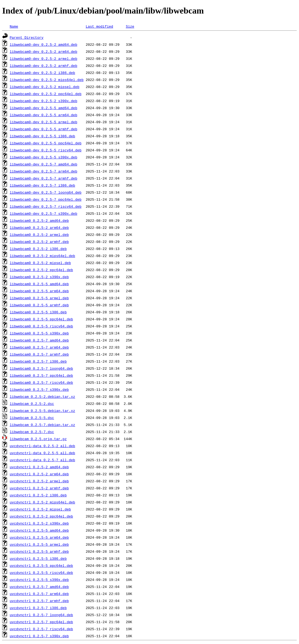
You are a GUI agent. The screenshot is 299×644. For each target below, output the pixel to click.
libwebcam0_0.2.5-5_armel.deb (39, 298)
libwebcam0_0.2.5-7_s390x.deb (39, 389)
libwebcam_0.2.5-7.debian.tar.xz (42, 425)
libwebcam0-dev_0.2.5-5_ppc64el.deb (46, 143)
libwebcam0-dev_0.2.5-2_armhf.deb (44, 66)
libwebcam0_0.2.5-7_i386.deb (38, 361)
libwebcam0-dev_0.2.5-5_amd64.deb (44, 108)
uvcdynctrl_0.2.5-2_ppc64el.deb (41, 516)
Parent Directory (27, 37)
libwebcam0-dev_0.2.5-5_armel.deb (44, 122)
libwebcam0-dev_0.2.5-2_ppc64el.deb (46, 94)
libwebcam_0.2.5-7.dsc (32, 432)
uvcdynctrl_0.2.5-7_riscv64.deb (41, 629)
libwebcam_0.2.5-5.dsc (32, 418)
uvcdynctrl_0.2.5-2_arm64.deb (39, 474)
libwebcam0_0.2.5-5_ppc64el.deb (41, 319)
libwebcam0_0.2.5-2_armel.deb (39, 235)
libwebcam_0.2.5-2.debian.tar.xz (42, 396)
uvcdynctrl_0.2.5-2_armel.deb (39, 481)
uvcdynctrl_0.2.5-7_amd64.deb (39, 587)
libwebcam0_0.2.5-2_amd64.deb (39, 220)
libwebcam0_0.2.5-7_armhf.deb (39, 354)
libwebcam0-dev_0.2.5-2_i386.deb (42, 73)
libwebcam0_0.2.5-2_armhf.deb (39, 242)
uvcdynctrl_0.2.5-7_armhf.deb (39, 601)
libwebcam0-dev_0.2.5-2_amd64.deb (44, 44)
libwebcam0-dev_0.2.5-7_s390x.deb (44, 213)
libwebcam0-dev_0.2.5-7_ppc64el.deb (46, 199)
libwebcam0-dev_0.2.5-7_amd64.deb (44, 164)
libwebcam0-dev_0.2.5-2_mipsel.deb (45, 87)
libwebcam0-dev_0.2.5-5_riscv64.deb (46, 150)
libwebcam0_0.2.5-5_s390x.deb (39, 333)
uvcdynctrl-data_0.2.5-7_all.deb (42, 460)
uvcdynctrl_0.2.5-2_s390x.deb (39, 523)
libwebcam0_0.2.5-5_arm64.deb (39, 291)
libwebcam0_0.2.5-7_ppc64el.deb (41, 375)
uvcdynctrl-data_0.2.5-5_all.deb (42, 453)
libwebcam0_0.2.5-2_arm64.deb (39, 227)
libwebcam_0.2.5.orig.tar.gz (38, 439)
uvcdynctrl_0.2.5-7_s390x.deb (39, 636)
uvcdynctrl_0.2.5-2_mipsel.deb (40, 509)
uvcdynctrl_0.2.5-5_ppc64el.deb (41, 565)
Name (14, 26)
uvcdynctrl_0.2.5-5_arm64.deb (39, 537)
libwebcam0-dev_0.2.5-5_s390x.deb (44, 157)
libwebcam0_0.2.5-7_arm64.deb (39, 347)
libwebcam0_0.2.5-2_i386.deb (38, 249)
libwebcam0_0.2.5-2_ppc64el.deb (41, 270)
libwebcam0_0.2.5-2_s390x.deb (39, 277)
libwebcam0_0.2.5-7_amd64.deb (39, 340)
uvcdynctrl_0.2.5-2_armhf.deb (39, 488)
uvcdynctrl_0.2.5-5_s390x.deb (39, 580)
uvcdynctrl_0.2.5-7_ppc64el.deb (41, 622)
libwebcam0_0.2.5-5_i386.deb (38, 312)
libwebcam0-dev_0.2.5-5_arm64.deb (44, 115)
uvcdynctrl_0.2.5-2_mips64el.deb (42, 502)
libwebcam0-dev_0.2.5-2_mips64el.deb (47, 80)
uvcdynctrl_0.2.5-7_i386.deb (38, 608)
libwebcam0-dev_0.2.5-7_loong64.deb (46, 192)
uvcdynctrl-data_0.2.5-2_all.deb (42, 446)
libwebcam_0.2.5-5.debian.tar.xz (42, 411)
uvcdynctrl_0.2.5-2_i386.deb (38, 495)
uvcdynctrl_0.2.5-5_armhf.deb (39, 551)
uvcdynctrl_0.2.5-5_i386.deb (38, 558)
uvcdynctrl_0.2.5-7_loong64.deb (41, 615)
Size (130, 26)
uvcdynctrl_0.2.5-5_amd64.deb (39, 530)
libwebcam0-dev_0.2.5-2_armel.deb (44, 58)
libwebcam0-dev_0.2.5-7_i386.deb (42, 185)
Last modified (99, 26)
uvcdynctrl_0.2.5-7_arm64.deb (39, 594)
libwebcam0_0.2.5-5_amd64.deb (39, 284)
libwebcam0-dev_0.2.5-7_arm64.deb (44, 171)
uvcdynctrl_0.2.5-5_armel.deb (39, 544)
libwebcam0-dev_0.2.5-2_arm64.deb (44, 51)
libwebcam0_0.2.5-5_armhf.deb (39, 305)
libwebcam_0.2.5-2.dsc (32, 404)
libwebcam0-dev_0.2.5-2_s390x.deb (44, 101)
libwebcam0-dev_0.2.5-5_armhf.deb (44, 129)
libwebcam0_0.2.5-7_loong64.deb (41, 368)
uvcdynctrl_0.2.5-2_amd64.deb (39, 467)
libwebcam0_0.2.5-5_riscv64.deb (41, 326)
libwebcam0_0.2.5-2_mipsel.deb (40, 263)
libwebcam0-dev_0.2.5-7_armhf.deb (44, 178)
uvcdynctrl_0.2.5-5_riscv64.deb (41, 573)
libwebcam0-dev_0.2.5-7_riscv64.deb (46, 206)
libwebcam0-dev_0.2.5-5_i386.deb (42, 136)
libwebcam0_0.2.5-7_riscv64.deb (41, 382)
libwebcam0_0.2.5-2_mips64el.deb (42, 256)
